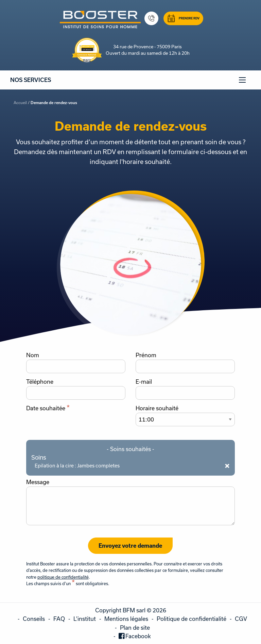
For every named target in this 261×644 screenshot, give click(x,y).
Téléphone (40, 382)
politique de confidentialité (63, 577)
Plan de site (135, 628)
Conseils (34, 619)
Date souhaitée (48, 408)
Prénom (146, 355)
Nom (33, 355)
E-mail (144, 382)
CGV (241, 619)
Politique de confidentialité (192, 619)
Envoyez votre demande (130, 546)
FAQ (59, 619)
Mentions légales (126, 619)
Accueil (20, 103)
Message (38, 482)
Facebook (138, 636)
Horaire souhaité (157, 408)
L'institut (85, 619)
